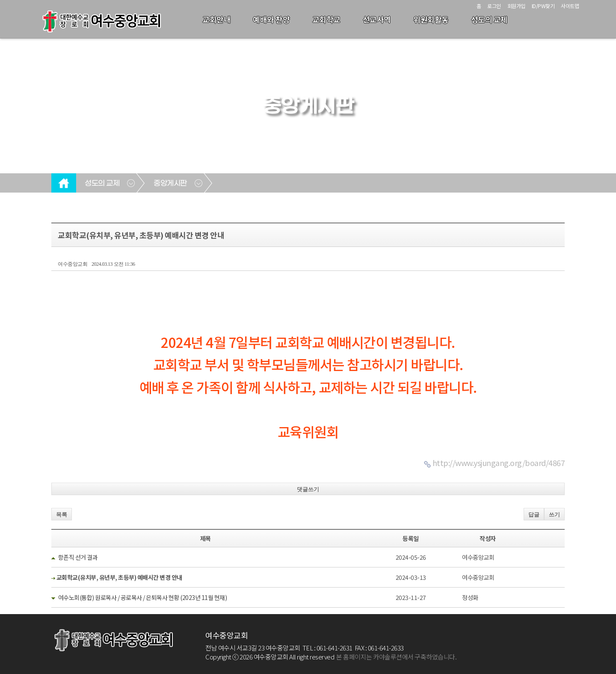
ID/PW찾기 (543, 6)
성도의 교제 (489, 19)
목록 (62, 515)
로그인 (494, 6)
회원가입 (516, 6)
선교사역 (377, 19)
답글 (534, 515)
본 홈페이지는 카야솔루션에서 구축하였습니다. (396, 657)
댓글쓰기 (308, 489)
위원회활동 (431, 19)
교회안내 (216, 19)
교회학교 (326, 19)
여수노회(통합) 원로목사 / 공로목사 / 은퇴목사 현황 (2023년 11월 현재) (143, 597)
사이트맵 (570, 6)
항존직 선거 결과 (78, 557)
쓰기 (554, 515)
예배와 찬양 (271, 19)
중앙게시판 (170, 184)
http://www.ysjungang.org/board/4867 (499, 463)
